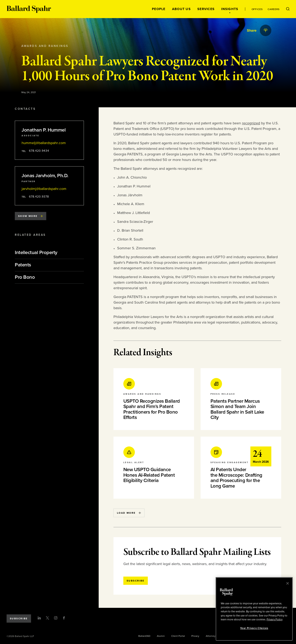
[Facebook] (64, 618)
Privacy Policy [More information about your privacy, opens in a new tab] (275, 620)
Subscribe (19, 619)
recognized (251, 123)
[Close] (288, 583)
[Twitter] (47, 618)
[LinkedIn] (39, 618)
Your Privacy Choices (254, 628)
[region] (254, 609)
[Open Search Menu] (288, 9)
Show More (31, 216)
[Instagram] (56, 618)
